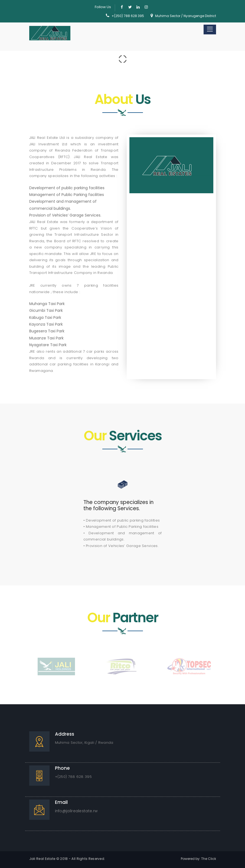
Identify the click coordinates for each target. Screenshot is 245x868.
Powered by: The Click (198, 859)
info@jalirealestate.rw (76, 811)
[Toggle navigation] (210, 30)
